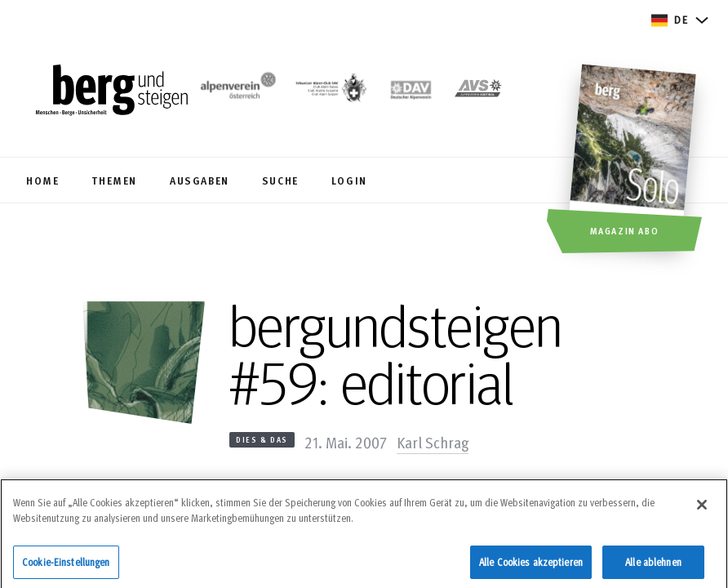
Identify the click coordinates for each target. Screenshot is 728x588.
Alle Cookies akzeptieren (531, 567)
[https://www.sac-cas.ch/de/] (330, 91)
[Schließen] (702, 510)
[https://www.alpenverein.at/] (236, 91)
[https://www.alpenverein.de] (411, 91)
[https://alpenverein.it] (478, 91)
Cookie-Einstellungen (66, 567)
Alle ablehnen (653, 567)
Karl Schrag (433, 442)
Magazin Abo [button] (625, 230)
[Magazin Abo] (635, 161)
